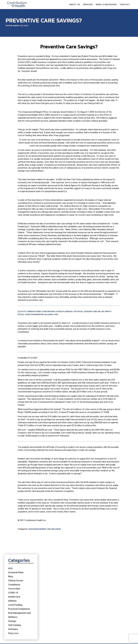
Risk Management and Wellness (31, 580)
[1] (25, 210)
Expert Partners (19, 613)
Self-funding (111, 116)
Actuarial (49, 613)
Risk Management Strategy (25, 617)
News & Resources (106, 5)
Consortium (111, 80)
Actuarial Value (113, 64)
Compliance (111, 76)
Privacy (113, 639)
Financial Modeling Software (59, 625)
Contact (125, 5)
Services (88, 5)
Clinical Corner (112, 72)
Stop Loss (110, 124)
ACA (107, 60)
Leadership (16, 621)
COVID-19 (110, 84)
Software (110, 120)
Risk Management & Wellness (58, 621)
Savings (109, 112)
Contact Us (119, 609)
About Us (75, 5)
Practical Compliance (116, 100)
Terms (123, 639)
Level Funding (112, 96)
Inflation (109, 92)
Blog (107, 68)
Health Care (111, 88)
